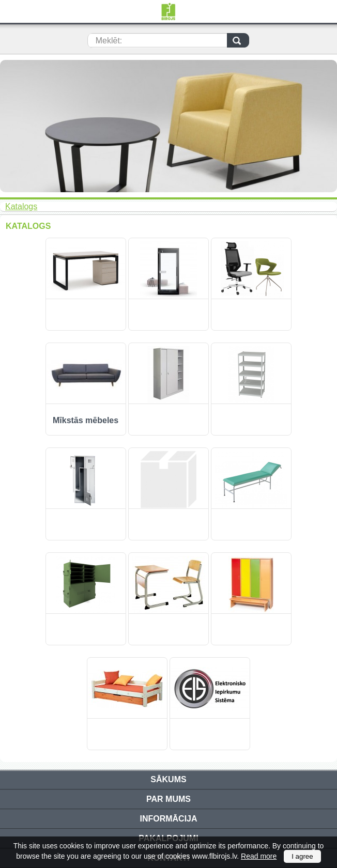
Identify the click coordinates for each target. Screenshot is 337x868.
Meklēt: (109, 41)
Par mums (168, 799)
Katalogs (21, 206)
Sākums (168, 779)
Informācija (168, 819)
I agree (302, 856)
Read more (259, 856)
